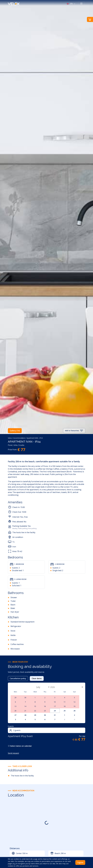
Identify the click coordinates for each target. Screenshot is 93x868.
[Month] (43, 687)
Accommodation (19, 438)
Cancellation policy (18, 678)
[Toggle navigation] (81, 4)
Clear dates (37, 678)
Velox (10, 438)
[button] (71, 4)
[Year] (54, 687)
